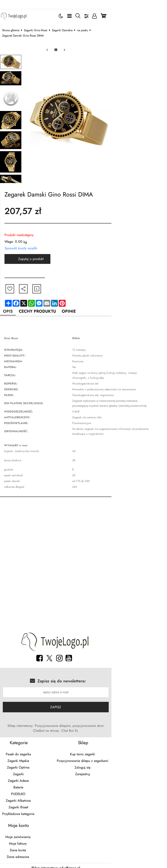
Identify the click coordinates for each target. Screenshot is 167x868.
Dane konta (29, 835)
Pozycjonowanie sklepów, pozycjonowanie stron (74, 716)
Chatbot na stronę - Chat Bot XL (133, 716)
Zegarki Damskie (66, 25)
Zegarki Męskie (29, 746)
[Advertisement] (84, 526)
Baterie (29, 772)
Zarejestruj (135, 759)
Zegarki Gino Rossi (39, 25)
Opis (12, 301)
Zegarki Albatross (29, 786)
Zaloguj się (135, 752)
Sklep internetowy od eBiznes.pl (83, 853)
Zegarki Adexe (29, 766)
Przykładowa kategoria (29, 799)
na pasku (86, 25)
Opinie (78, 301)
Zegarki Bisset (29, 792)
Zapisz (84, 697)
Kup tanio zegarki (135, 739)
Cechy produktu (44, 301)
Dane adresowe (29, 842)
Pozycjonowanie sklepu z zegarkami (135, 746)
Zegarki (29, 759)
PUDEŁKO (29, 779)
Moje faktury (29, 829)
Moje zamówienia (29, 822)
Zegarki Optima (29, 752)
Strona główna (14, 25)
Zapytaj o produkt (34, 248)
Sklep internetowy (24, 716)
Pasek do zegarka (29, 739)
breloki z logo (36, 861)
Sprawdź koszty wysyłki (24, 237)
